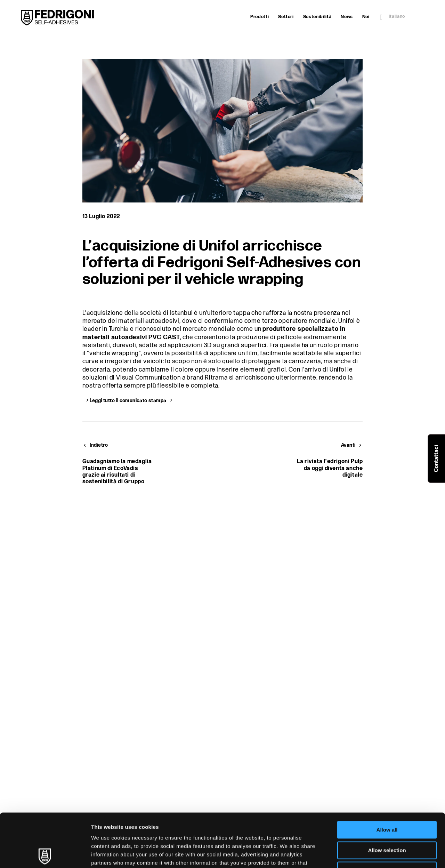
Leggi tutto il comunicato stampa (128, 400)
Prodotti (260, 17)
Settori (286, 17)
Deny (387, 817)
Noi (366, 17)
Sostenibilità (317, 17)
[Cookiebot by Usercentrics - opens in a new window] (45, 854)
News (347, 17)
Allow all (387, 776)
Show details (365, 854)
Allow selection (387, 797)
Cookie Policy (209, 826)
